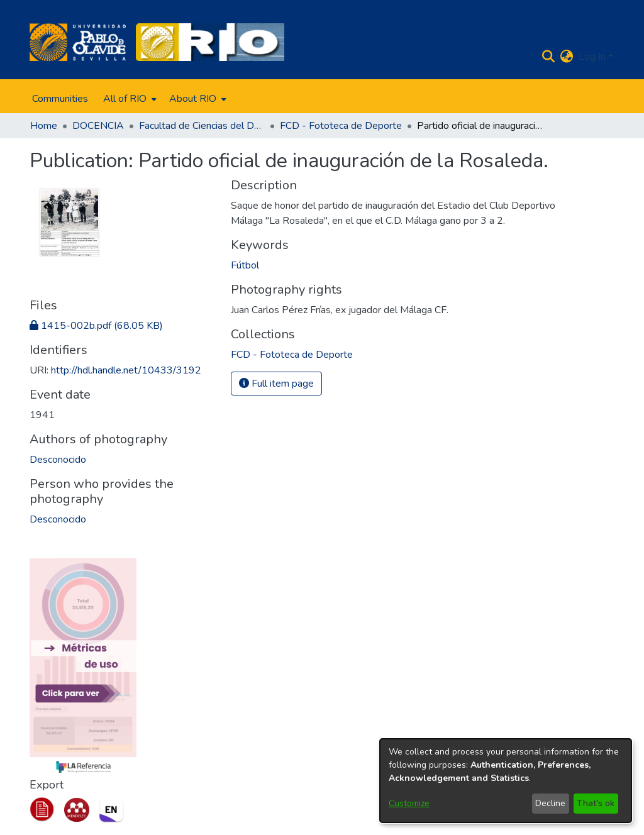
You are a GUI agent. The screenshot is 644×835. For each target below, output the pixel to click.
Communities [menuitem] (60, 99)
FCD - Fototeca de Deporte (341, 126)
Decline (550, 803)
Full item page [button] (276, 384)
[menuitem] (129, 99)
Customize (409, 803)
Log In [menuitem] (592, 57)
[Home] (78, 42)
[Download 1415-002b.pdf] (96, 326)
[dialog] (506, 781)
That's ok (596, 803)
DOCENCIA (98, 126)
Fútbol (245, 265)
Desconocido (58, 460)
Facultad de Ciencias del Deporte (202, 126)
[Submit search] (549, 57)
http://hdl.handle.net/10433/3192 (126, 370)
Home (44, 126)
